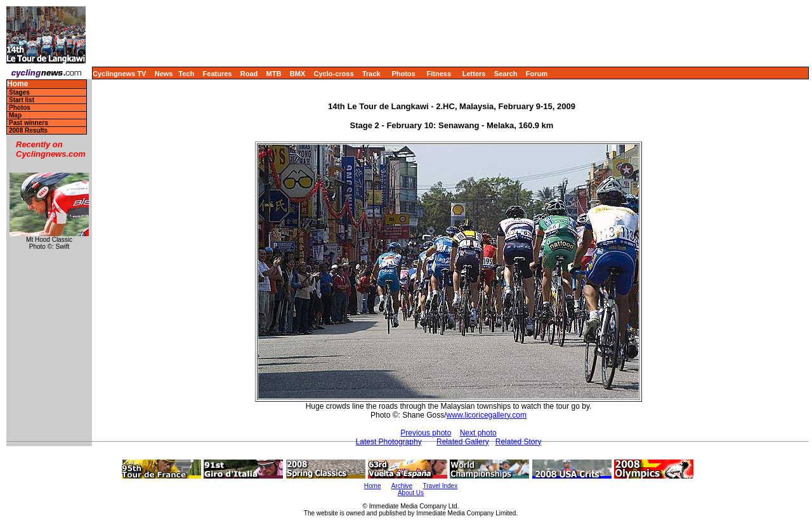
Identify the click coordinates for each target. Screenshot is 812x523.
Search (506, 74)
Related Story (519, 442)
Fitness (439, 74)
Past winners (29, 123)
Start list (22, 100)
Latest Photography (389, 442)
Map (15, 115)
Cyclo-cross (334, 74)
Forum (537, 74)
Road (249, 74)
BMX (298, 74)
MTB (274, 74)
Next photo (478, 433)
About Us (411, 493)
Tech (186, 74)
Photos (403, 74)
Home (17, 84)
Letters (474, 74)
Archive (402, 486)
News (164, 74)
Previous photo (426, 433)
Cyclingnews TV (119, 74)
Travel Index (441, 486)
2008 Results (28, 130)
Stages (19, 92)
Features (218, 74)
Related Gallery (463, 442)
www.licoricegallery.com (487, 415)
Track (371, 74)
